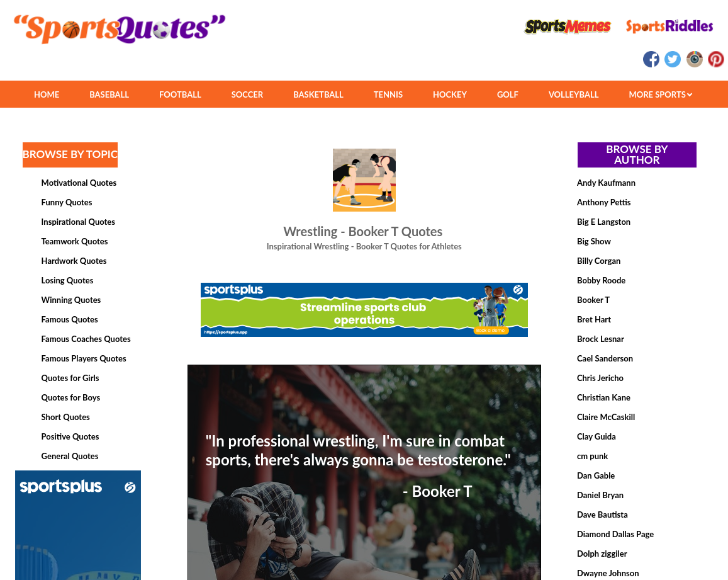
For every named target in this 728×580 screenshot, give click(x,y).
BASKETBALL (318, 94)
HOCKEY (450, 94)
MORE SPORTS (660, 94)
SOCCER (247, 94)
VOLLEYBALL (574, 94)
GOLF (508, 94)
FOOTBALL (180, 94)
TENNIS (388, 94)
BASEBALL (109, 94)
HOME (47, 94)
